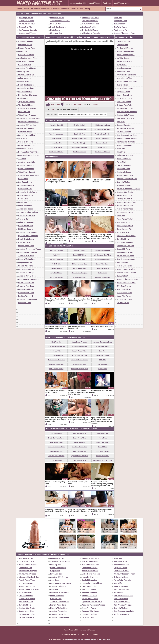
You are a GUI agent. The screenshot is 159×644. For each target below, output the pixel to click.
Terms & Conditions (90, 634)
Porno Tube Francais (27, 145)
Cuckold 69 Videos (26, 21)
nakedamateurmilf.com (57, 639)
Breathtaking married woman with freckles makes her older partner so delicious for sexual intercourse (102, 210)
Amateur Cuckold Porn (28, 232)
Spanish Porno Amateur (28, 236)
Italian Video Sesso (122, 24)
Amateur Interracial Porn (28, 175)
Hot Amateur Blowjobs (28, 30)
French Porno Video (27, 135)
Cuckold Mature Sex (27, 216)
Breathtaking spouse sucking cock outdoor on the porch (55, 327)
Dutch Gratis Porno (26, 239)
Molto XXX (118, 18)
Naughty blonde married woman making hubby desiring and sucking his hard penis (102, 484)
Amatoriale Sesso (26, 209)
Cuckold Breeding (26, 142)
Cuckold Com (24, 219)
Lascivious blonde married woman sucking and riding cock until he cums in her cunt (79, 237)
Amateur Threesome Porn (124, 33)
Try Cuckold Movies (90, 30)
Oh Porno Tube (24, 303)
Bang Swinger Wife (26, 185)
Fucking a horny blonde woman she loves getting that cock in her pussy (79, 511)
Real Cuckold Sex (26, 226)
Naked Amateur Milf (78, 3)
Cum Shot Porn (25, 242)
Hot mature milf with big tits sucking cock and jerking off (78, 419)
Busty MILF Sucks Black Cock (102, 326)
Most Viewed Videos (122, 3)
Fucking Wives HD (26, 296)
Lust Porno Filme (25, 202)
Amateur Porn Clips (26, 273)
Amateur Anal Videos (27, 33)
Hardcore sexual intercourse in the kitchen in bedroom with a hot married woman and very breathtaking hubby (79, 210)
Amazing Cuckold (26, 18)
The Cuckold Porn (121, 30)
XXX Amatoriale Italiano (28, 212)
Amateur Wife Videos (27, 276)
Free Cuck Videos (26, 289)
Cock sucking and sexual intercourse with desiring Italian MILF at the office (79, 392)
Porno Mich (23, 199)
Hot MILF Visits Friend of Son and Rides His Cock (102, 510)
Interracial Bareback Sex (28, 122)
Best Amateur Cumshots (28, 279)
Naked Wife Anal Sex (27, 259)
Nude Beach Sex (25, 189)
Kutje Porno (55, 30)
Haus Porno (23, 179)
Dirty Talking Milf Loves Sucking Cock (77, 327)
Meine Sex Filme (25, 206)
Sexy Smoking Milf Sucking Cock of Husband (55, 391)
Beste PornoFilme (26, 195)
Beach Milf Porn (120, 21)
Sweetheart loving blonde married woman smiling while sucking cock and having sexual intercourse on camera (56, 238)
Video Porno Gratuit (26, 172)
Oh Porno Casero (25, 149)
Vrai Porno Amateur (90, 21)
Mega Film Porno (25, 262)
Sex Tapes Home (25, 182)
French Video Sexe (26, 246)
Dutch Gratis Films (26, 169)
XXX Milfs (22, 159)
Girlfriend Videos (25, 132)
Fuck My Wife (56, 24)
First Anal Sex (56, 33)
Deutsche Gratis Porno (28, 192)
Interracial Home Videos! (28, 155)
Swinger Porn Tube (26, 286)
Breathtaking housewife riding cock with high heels (79, 300)
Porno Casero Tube (26, 283)
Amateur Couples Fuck (28, 299)
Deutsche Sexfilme (90, 27)
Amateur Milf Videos (70, 109)
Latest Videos (94, 3)
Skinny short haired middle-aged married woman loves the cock (56, 511)
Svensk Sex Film (26, 27)
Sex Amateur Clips (26, 269)
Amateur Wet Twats (26, 256)
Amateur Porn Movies (28, 24)
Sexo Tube (23, 139)
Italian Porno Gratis (26, 222)
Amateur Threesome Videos (30, 249)
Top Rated (107, 3)
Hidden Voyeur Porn (90, 18)
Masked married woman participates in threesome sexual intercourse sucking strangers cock (55, 210)
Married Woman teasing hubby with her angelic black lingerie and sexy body (56, 420)
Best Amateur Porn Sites (28, 152)
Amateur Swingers (26, 165)
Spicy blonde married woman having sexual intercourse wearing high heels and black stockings (102, 421)
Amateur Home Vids (27, 162)
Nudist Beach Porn (26, 293)
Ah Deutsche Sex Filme (60, 21)
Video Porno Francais (91, 33)
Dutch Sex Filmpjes (58, 27)
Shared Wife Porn (26, 266)
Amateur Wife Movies (27, 125)
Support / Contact (69, 634)
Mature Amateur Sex (90, 24)
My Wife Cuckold (57, 18)
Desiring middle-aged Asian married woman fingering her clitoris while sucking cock (102, 237)
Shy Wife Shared (120, 27)
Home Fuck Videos (26, 128)
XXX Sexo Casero (26, 229)
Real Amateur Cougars (28, 252)
